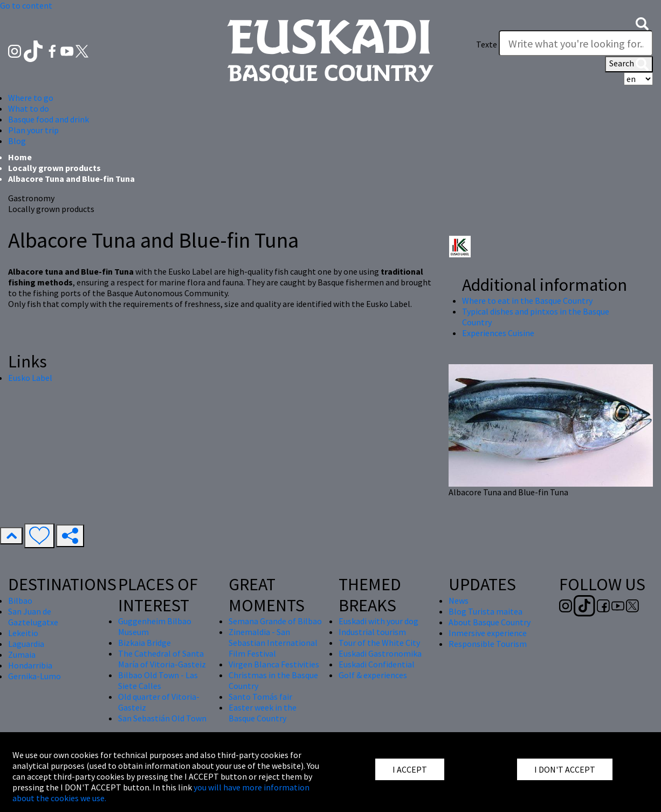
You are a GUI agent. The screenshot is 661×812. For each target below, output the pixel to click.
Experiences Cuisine (498, 333)
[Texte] (576, 43)
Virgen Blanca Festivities (274, 664)
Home (20, 157)
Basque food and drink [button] (49, 119)
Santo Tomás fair (260, 697)
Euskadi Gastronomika (380, 653)
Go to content (26, 5)
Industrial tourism (372, 632)
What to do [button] (29, 108)
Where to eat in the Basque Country (527, 301)
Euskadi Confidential (377, 664)
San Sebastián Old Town (162, 718)
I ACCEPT (410, 769)
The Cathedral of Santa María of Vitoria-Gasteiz (162, 659)
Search (629, 64)
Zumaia (22, 654)
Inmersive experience (488, 633)
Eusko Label (30, 378)
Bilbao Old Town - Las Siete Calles (158, 680)
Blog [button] (17, 141)
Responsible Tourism (488, 644)
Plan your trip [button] (33, 130)
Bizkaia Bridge (144, 643)
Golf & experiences (373, 675)
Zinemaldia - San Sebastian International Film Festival (273, 643)
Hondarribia (30, 665)
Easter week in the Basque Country (263, 713)
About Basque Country (490, 622)
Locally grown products (54, 168)
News (459, 601)
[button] (642, 23)
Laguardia (26, 644)
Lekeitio (23, 633)
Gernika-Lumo (35, 676)
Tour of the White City (379, 643)
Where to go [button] (31, 98)
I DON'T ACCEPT (565, 769)
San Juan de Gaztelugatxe (33, 617)
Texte (487, 44)
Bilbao (20, 601)
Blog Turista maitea (486, 611)
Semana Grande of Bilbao (275, 621)
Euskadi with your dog (378, 621)
